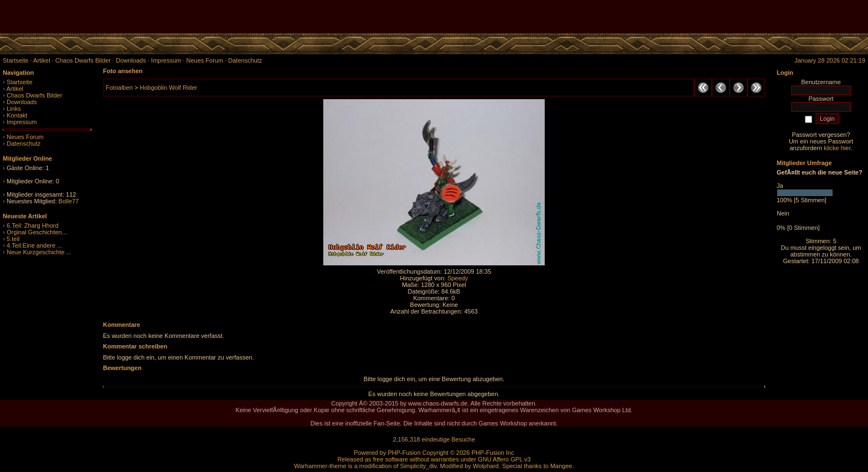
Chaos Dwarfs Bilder (34, 95)
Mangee (561, 466)
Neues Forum (25, 137)
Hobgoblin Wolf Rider (168, 88)
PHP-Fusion (404, 453)
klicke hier (837, 148)
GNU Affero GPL (500, 459)
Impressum (22, 122)
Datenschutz (24, 143)
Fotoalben (119, 88)
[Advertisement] (738, 17)
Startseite (19, 82)
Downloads (22, 102)
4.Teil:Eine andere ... (34, 245)
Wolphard (486, 466)
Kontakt (17, 115)
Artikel (15, 89)
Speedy (458, 278)
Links (14, 109)
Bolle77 (69, 201)
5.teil (13, 239)
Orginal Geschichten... (37, 232)
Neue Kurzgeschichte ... (39, 252)
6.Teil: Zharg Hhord (33, 225)
